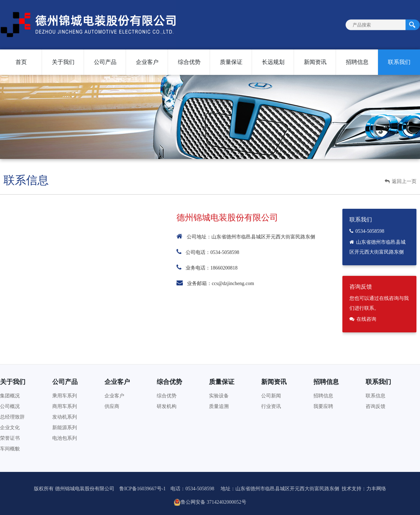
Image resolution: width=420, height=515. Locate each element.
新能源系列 (65, 428)
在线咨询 (366, 319)
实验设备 (219, 396)
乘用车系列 (65, 396)
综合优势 (189, 62)
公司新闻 (271, 396)
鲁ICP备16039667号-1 (142, 489)
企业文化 (10, 428)
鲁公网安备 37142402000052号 (210, 502)
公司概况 (10, 406)
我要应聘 (323, 406)
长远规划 (273, 62)
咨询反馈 (376, 406)
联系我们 (399, 62)
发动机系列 (65, 417)
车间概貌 (10, 449)
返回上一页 (401, 181)
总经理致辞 (12, 417)
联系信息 (376, 396)
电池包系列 (65, 438)
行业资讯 (271, 406)
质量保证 (231, 62)
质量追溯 (219, 406)
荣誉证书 (10, 438)
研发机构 (167, 406)
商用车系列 (65, 406)
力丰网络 (376, 489)
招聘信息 (357, 62)
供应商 (112, 406)
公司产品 (105, 62)
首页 (21, 62)
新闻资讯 (315, 62)
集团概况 (10, 396)
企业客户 (147, 62)
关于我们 (63, 62)
